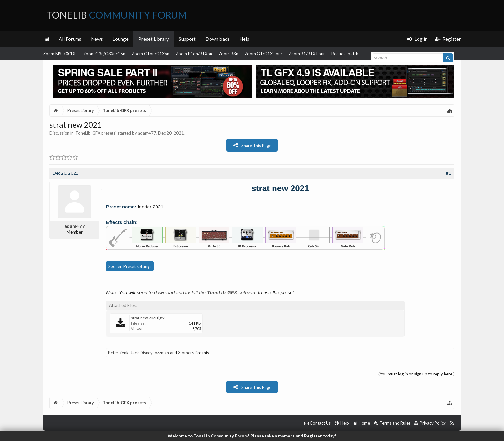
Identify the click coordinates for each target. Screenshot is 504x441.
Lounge (121, 39)
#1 (449, 173)
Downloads (218, 39)
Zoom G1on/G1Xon (151, 54)
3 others (186, 353)
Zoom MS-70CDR (60, 54)
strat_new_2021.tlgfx (148, 318)
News (97, 39)
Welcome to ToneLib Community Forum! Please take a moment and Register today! (252, 436)
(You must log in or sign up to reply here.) (416, 374)
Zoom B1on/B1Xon (194, 54)
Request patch (345, 54)
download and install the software (205, 292)
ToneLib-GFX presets (95, 133)
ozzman (162, 353)
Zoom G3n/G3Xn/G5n (104, 54)
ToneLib (117, 15)
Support (187, 39)
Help (244, 39)
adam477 (147, 133)
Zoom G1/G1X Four (263, 54)
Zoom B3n (228, 54)
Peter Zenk (118, 353)
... (366, 54)
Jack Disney (142, 353)
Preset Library (154, 39)
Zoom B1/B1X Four (307, 54)
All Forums (70, 39)
